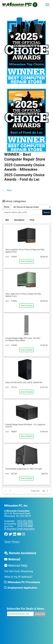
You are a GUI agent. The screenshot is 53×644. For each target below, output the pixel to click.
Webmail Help (16, 565)
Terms (7, 542)
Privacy (16, 542)
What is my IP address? (18, 577)
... (5, 190)
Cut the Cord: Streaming (19, 571)
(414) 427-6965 (25, 521)
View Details (26, 261)
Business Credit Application (19, 529)
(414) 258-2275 (25, 524)
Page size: (35, 491)
